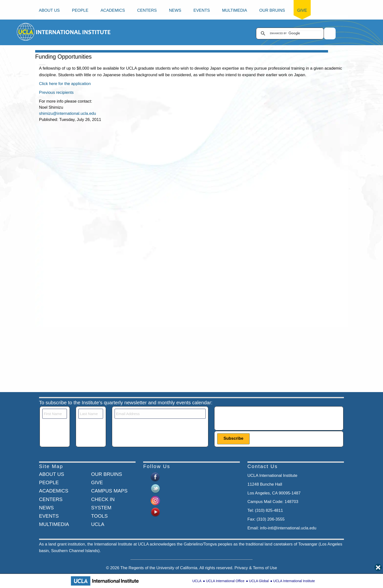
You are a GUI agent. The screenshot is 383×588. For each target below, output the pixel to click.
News (175, 10)
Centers (147, 10)
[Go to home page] (26, 32)
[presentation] (254, 418)
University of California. (177, 568)
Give (302, 10)
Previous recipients (56, 92)
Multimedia (234, 10)
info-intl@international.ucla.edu (288, 528)
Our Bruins (272, 10)
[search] (296, 33)
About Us (49, 10)
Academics (113, 10)
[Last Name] (91, 414)
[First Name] (55, 414)
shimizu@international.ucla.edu (68, 113)
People (80, 10)
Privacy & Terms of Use (256, 568)
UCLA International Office (225, 581)
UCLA (197, 581)
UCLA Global (259, 581)
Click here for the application (65, 84)
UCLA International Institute (294, 581)
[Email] (160, 414)
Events (202, 10)
